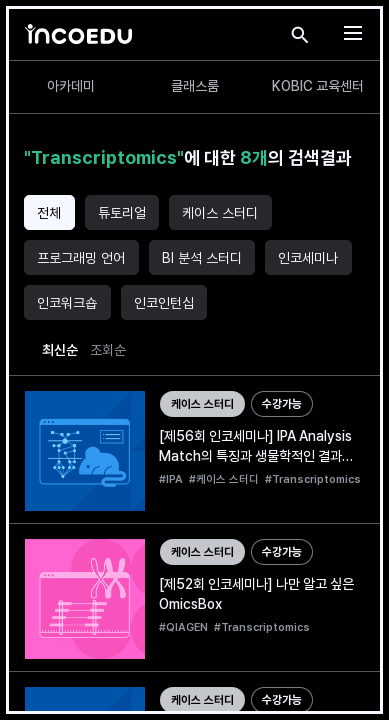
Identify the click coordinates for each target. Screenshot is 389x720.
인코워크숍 (67, 303)
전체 (49, 213)
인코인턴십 (164, 303)
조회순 (108, 350)
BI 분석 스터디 (202, 258)
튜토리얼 (122, 213)
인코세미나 (308, 258)
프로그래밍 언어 (81, 258)
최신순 (60, 350)
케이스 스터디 (220, 213)
